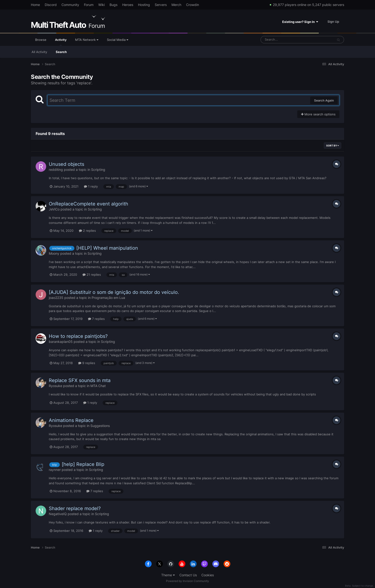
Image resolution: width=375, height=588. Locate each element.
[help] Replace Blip (83, 464)
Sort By (333, 146)
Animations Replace (71, 420)
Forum (89, 5)
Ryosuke (55, 386)
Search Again (324, 100)
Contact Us (188, 575)
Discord (51, 5)
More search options (318, 114)
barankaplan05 (61, 342)
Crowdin (193, 5)
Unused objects (66, 164)
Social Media (118, 40)
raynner (55, 470)
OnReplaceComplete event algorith (88, 204)
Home (35, 5)
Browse (41, 40)
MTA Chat (98, 386)
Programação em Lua (108, 298)
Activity (61, 42)
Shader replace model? (75, 508)
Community (70, 5)
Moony (54, 253)
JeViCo (54, 209)
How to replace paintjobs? (78, 336)
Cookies (208, 575)
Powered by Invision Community (187, 581)
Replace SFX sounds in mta (80, 380)
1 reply (91, 186)
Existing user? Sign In (300, 22)
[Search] (284, 40)
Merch (176, 5)
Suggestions (100, 426)
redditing (56, 170)
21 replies (92, 275)
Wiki (102, 5)
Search (61, 52)
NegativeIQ (58, 514)
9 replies (87, 363)
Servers (161, 5)
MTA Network (87, 40)
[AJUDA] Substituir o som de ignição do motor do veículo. (114, 292)
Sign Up (333, 22)
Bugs (113, 5)
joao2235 (56, 298)
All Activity (39, 52)
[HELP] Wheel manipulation (107, 248)
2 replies (87, 231)
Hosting (144, 5)
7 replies (96, 319)
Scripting (98, 170)
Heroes (128, 5)
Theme (168, 575)
